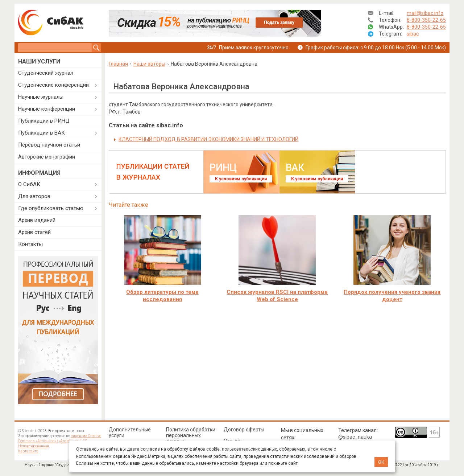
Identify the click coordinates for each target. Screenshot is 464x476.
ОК (381, 462)
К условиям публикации (241, 179)
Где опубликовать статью (51, 208)
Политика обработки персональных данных (191, 435)
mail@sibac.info (425, 13)
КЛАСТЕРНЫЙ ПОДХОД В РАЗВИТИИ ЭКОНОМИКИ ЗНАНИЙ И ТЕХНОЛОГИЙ (208, 139)
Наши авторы (149, 64)
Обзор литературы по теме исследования (162, 296)
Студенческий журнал (46, 73)
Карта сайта (28, 451)
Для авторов (34, 196)
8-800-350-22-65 (426, 20)
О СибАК (29, 184)
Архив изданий (37, 220)
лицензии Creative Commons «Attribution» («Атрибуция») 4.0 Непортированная (60, 441)
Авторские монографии (47, 157)
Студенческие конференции (53, 85)
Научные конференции (47, 109)
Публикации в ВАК (42, 133)
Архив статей (34, 232)
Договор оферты (244, 430)
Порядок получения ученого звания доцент (392, 296)
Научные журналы (41, 97)
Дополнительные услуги (130, 432)
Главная (118, 64)
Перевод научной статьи (49, 145)
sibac (413, 34)
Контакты (30, 244)
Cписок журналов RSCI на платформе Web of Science (277, 296)
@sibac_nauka (355, 437)
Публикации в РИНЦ (44, 121)
